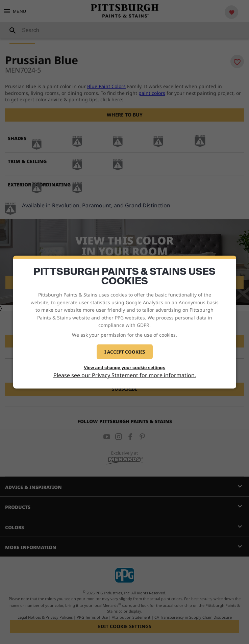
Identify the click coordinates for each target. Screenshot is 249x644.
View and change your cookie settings (124, 367)
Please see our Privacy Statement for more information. (125, 375)
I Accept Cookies (125, 352)
